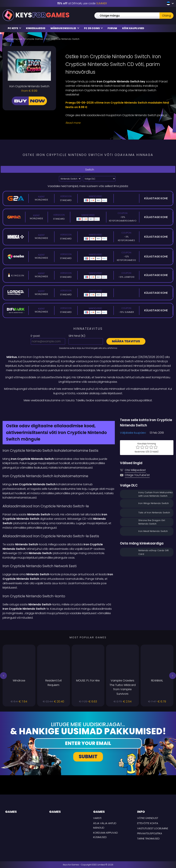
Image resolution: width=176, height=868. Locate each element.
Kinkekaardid (36, 28)
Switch (88, 170)
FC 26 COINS (93, 28)
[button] (3, 676)
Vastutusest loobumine (153, 828)
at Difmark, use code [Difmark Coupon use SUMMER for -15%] (82, 3)
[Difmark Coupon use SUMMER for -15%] (88, 410)
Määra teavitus (126, 341)
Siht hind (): (77, 336)
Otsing (166, 16)
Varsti (97, 818)
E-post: (35, 336)
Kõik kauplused (133, 28)
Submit (88, 757)
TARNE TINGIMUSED (148, 838)
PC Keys (14, 28)
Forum (112, 28)
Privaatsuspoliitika (150, 833)
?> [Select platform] (70, 179)
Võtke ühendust (148, 818)
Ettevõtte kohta (148, 823)
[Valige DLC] (99, 179)
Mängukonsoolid (65, 28)
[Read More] (117, 123)
